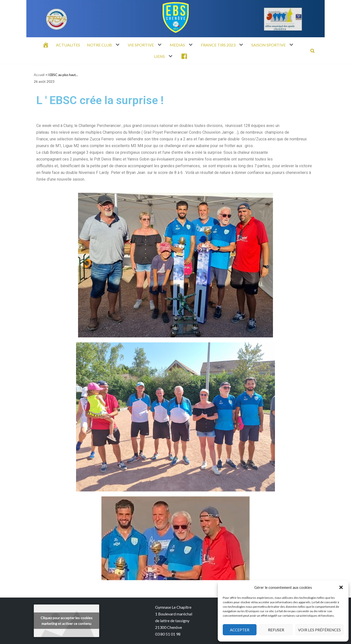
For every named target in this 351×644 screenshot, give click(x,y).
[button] (341, 587)
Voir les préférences (319, 630)
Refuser (276, 630)
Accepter (240, 630)
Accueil (39, 75)
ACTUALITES (68, 45)
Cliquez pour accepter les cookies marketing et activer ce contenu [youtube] (66, 621)
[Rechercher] (312, 51)
